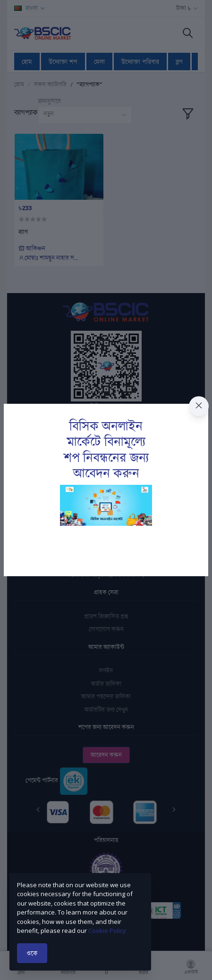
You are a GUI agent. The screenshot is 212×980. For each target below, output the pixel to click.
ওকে (32, 953)
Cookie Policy (107, 931)
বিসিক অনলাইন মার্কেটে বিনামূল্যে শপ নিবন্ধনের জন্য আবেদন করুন (106, 449)
